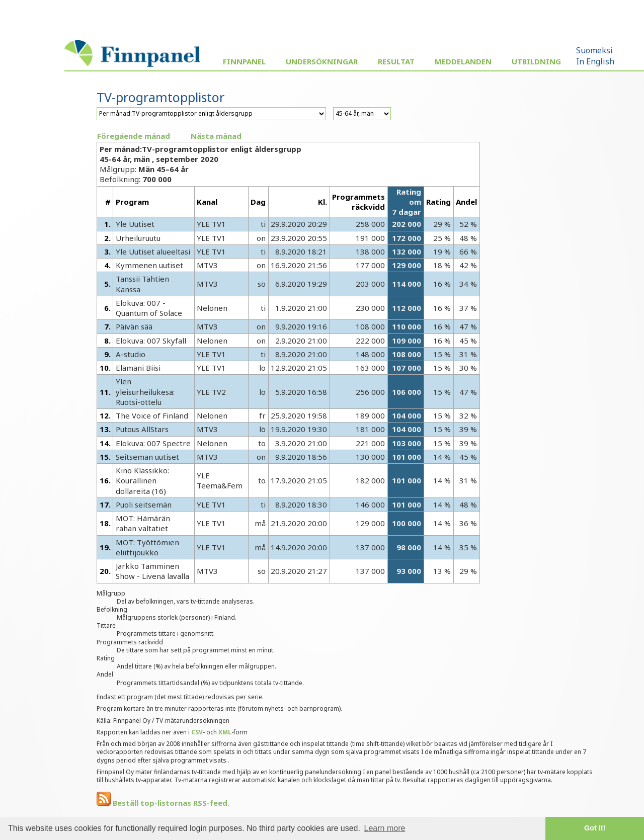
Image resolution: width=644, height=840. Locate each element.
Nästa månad (216, 136)
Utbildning (536, 61)
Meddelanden (463, 61)
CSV (197, 732)
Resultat (396, 61)
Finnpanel (244, 61)
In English (595, 61)
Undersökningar (322, 61)
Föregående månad (134, 136)
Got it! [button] (595, 828)
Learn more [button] (385, 828)
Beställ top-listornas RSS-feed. (163, 803)
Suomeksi (594, 50)
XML (225, 732)
